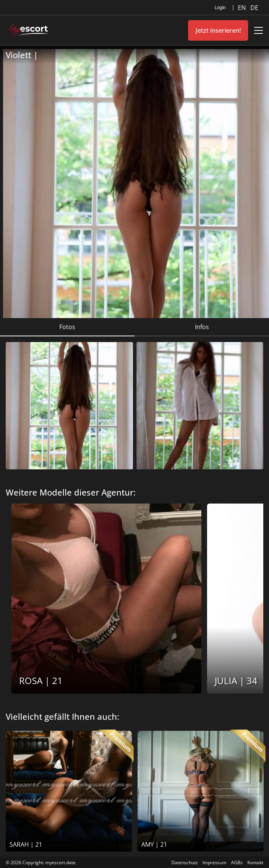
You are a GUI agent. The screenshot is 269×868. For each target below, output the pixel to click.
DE (254, 8)
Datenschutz (185, 862)
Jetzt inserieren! (218, 30)
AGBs (237, 862)
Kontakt (255, 862)
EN (243, 8)
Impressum (214, 862)
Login (220, 8)
